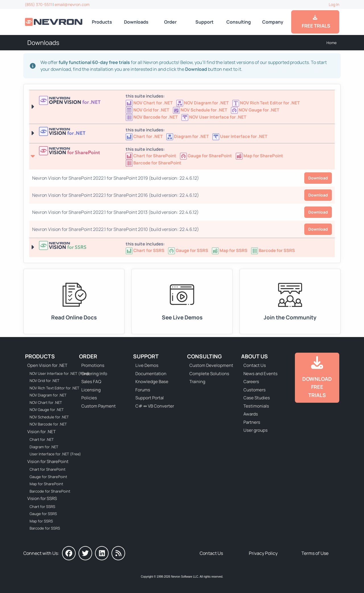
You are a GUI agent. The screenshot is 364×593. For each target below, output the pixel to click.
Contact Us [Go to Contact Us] (255, 365)
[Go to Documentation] (74, 301)
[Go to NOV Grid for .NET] (148, 110)
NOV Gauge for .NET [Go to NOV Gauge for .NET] (47, 410)
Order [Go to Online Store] (170, 22)
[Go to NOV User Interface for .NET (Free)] (214, 117)
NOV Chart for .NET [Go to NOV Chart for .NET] (46, 402)
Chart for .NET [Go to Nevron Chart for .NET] (42, 439)
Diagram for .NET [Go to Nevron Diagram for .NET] (44, 447)
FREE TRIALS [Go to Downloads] (315, 22)
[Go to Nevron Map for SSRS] (230, 250)
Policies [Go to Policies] (89, 398)
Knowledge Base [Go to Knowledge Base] (152, 382)
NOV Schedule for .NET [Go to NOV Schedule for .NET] (49, 417)
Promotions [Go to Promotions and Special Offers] (93, 365)
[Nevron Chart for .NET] (145, 136)
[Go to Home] (54, 22)
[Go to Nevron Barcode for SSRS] (273, 250)
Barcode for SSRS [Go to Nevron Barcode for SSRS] (45, 528)
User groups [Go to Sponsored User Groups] (256, 430)
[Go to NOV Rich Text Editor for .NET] (266, 103)
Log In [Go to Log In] (334, 4)
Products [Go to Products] (102, 22)
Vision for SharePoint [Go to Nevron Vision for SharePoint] (48, 461)
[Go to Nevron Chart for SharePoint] (151, 156)
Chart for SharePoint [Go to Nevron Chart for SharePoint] (47, 469)
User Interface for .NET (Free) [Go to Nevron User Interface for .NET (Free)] (55, 454)
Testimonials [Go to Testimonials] (256, 406)
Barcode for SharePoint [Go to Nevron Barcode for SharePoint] (50, 491)
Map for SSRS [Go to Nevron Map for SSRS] (41, 521)
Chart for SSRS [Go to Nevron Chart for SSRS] (42, 507)
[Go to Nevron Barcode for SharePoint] (154, 163)
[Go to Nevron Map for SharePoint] (260, 156)
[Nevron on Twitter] (85, 553)
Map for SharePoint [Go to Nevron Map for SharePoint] (46, 484)
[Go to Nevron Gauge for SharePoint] (206, 156)
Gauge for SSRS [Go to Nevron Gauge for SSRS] (43, 514)
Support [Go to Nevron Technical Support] (204, 22)
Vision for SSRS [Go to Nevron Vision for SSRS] (42, 498)
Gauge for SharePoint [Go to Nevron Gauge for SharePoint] (48, 477)
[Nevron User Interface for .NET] (240, 136)
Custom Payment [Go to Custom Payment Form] (99, 406)
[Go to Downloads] (317, 378)
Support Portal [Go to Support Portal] (150, 398)
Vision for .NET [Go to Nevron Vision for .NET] (42, 432)
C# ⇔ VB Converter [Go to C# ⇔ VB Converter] (155, 406)
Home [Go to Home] (332, 43)
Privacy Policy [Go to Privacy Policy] (263, 553)
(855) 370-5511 (38, 4)
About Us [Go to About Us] (255, 356)
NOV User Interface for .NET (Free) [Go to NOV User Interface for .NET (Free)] (56, 373)
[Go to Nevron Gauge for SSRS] (189, 250)
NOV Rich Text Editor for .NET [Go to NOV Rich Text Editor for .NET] (54, 388)
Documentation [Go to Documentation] (151, 374)
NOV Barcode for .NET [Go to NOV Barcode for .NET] (48, 424)
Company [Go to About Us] (273, 22)
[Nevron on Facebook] (69, 553)
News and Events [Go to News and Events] (260, 374)
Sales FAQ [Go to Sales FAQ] (91, 382)
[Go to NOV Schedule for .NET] (200, 110)
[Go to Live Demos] (182, 301)
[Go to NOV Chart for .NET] (150, 103)
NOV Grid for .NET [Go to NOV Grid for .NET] (45, 381)
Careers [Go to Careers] (251, 382)
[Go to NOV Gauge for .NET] (256, 110)
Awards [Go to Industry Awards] (251, 414)
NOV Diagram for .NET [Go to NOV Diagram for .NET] (48, 395)
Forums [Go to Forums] (143, 390)
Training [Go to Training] (197, 382)
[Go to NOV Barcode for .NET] (152, 117)
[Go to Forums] (290, 301)
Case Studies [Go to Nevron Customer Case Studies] (257, 398)
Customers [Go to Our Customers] (255, 390)
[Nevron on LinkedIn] (102, 553)
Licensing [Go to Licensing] (91, 390)
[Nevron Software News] (118, 553)
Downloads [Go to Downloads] (136, 22)
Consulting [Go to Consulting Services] (239, 22)
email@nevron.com (72, 4)
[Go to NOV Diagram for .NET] (203, 103)
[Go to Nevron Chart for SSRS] (145, 250)
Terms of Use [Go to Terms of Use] (315, 553)
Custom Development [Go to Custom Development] (211, 365)
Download (318, 178)
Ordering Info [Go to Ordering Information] (94, 374)
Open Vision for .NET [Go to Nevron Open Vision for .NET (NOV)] (47, 365)
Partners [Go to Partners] (252, 422)
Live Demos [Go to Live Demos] (147, 365)
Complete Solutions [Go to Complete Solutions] (209, 374)
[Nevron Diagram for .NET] (188, 136)
